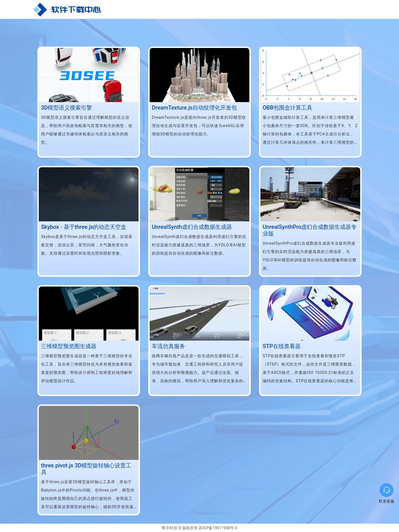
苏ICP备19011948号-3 (218, 528)
